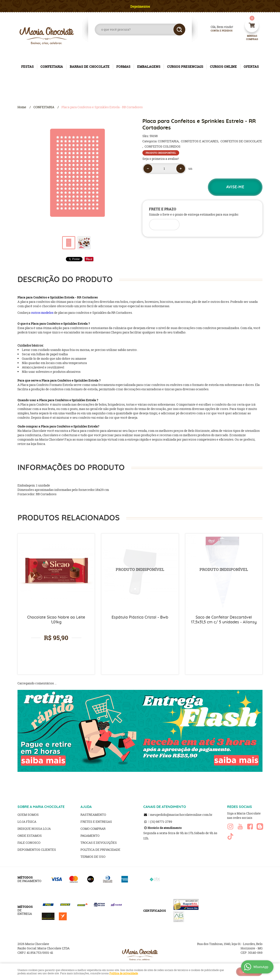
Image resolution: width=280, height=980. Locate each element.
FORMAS (123, 67)
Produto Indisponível (140, 572)
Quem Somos (28, 815)
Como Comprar (93, 829)
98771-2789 (161, 822)
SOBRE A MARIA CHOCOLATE (41, 807)
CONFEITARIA (52, 67)
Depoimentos (140, 6)
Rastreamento (93, 815)
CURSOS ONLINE (223, 67)
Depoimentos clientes (37, 850)
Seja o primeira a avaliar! (161, 159)
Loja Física (27, 822)
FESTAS (27, 67)
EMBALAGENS (149, 67)
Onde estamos (30, 836)
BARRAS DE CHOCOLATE (90, 67)
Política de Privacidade (100, 850)
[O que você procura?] (179, 30)
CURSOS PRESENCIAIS (185, 67)
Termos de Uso (93, 857)
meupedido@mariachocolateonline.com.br (181, 815)
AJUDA (86, 807)
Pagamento (90, 836)
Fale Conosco (29, 843)
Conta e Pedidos (218, 31)
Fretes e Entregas (96, 822)
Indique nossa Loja (34, 829)
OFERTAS (251, 67)
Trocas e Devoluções (99, 843)
